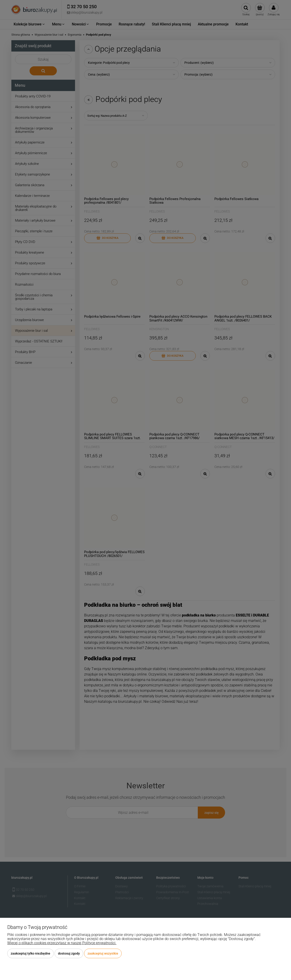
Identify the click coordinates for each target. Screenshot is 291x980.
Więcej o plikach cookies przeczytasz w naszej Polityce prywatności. (62, 943)
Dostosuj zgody (69, 953)
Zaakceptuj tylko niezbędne (30, 953)
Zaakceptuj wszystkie (103, 953)
